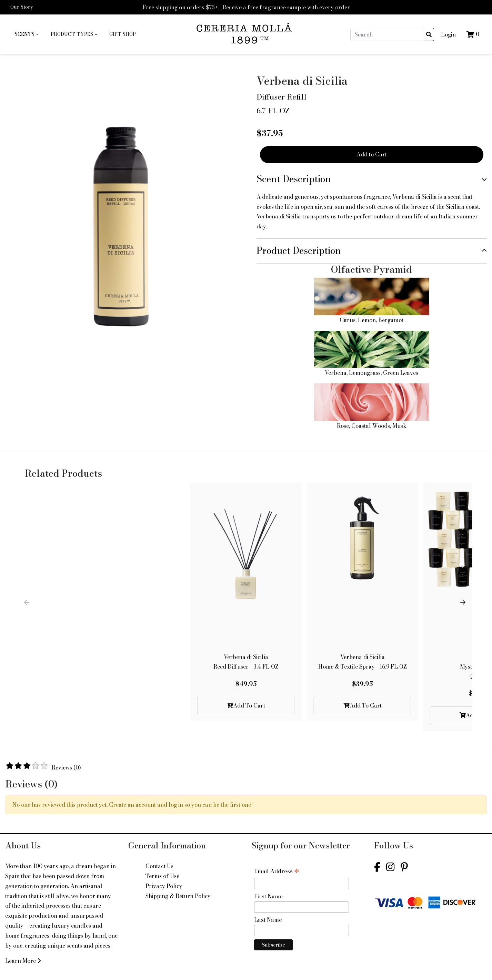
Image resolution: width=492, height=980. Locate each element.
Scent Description (294, 179)
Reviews (66, 767)
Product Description (299, 251)
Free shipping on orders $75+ (180, 7)
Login (448, 34)
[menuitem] (27, 34)
